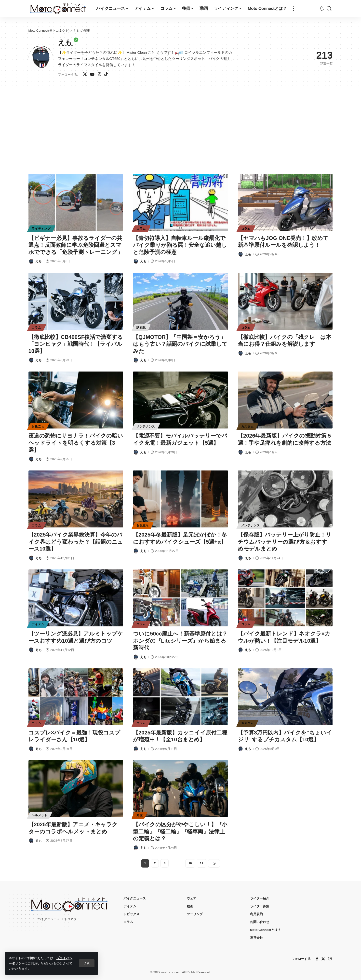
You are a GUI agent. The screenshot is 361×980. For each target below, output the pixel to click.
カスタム (247, 427)
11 (202, 863)
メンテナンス (146, 427)
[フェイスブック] (317, 959)
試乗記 (141, 328)
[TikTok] (106, 75)
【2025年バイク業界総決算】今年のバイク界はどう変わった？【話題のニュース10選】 (76, 542)
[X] (85, 75)
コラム (141, 229)
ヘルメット (40, 815)
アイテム (38, 624)
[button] (87, 963)
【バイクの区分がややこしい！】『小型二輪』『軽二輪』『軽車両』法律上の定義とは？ (180, 831)
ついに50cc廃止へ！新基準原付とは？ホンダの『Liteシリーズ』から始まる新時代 (180, 641)
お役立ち (38, 427)
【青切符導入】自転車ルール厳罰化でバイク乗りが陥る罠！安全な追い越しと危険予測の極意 (180, 245)
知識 (140, 815)
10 (190, 863)
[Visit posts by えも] (31, 262)
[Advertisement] (181, 126)
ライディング (41, 229)
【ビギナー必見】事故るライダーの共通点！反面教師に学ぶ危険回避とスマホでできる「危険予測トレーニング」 (76, 245)
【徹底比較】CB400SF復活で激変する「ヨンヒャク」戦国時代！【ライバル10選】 (76, 344)
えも (39, 261)
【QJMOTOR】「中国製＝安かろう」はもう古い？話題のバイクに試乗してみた (180, 344)
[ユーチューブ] (92, 75)
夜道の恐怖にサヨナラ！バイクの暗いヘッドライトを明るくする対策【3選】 (76, 443)
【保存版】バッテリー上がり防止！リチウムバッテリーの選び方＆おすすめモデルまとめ (285, 542)
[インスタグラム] (99, 75)
